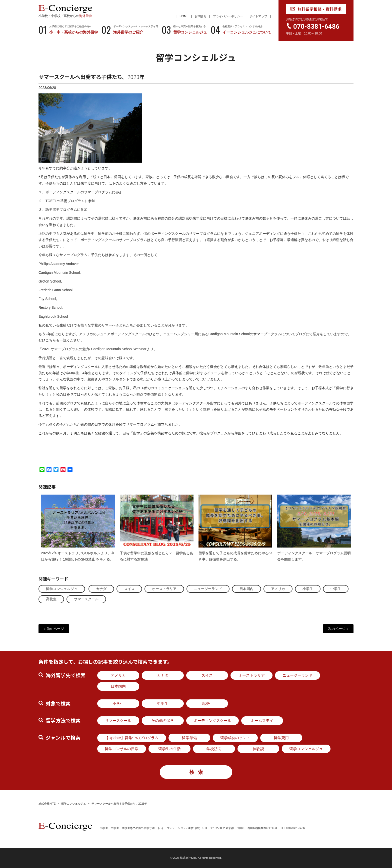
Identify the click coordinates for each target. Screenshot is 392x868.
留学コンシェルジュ (62, 589)
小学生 (308, 589)
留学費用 (281, 738)
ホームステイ (262, 721)
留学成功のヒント (235, 738)
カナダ (101, 589)
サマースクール (86, 599)
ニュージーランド (208, 589)
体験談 (258, 749)
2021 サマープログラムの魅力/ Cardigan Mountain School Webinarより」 (99, 354)
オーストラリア (164, 589)
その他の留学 (163, 721)
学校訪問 (214, 749)
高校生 (51, 599)
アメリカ (278, 589)
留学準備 (189, 738)
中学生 (336, 589)
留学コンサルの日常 (122, 749)
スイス (129, 589)
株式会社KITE (47, 804)
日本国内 (246, 589)
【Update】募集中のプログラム (132, 738)
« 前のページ (54, 629)
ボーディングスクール (212, 721)
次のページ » (338, 629)
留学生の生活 (169, 749)
